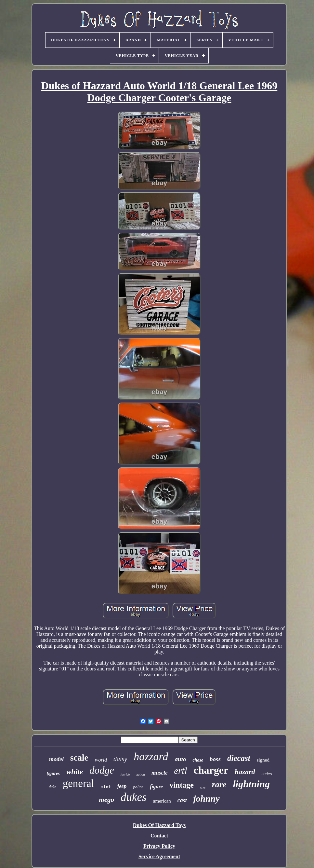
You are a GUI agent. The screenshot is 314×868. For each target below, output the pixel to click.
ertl (180, 771)
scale (79, 758)
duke (52, 787)
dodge (102, 770)
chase (198, 760)
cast (182, 800)
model (56, 759)
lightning (251, 784)
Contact (159, 836)
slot (203, 788)
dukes (134, 797)
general (78, 783)
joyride (125, 774)
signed (263, 760)
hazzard (151, 757)
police (138, 787)
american (162, 801)
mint (106, 787)
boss (215, 759)
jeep (122, 786)
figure (156, 786)
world (101, 760)
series (267, 774)
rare (219, 785)
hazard (245, 772)
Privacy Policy (159, 846)
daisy (120, 759)
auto (181, 759)
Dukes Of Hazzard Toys (159, 825)
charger (211, 770)
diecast (239, 758)
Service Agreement (159, 856)
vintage (182, 785)
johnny (207, 799)
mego (106, 800)
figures (53, 773)
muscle (159, 773)
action (141, 774)
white (75, 772)
